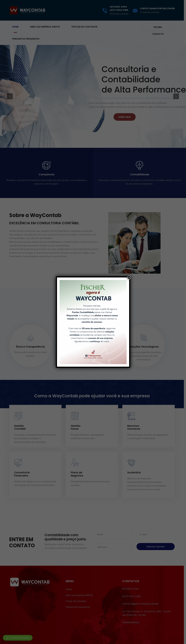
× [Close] (129, 277)
